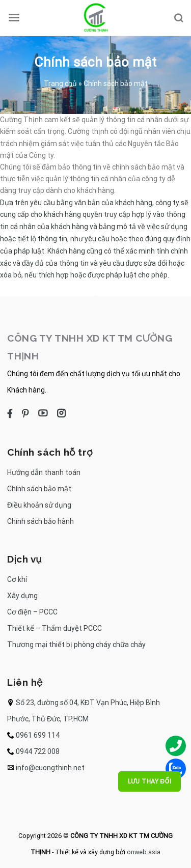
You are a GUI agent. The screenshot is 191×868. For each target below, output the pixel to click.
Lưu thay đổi (149, 781)
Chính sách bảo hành (40, 521)
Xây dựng (22, 596)
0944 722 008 (38, 751)
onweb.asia (144, 852)
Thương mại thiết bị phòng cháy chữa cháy (76, 645)
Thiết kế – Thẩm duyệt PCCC (54, 628)
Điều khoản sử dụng (39, 505)
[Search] (178, 18)
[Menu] (14, 18)
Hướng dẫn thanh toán (44, 472)
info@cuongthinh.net (50, 768)
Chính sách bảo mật (39, 489)
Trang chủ (60, 83)
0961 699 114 (38, 735)
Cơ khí (17, 579)
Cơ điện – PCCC (32, 612)
